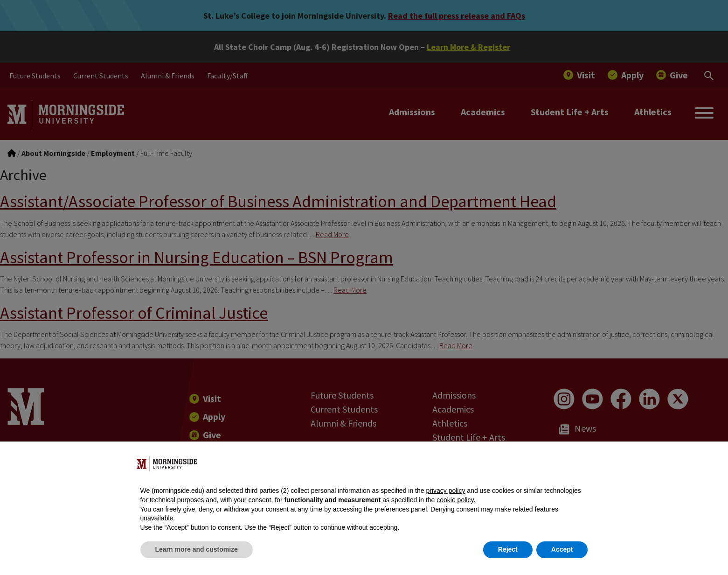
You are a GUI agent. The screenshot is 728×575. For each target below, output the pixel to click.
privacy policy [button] (445, 491)
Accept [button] (562, 549)
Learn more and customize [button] (197, 549)
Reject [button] (508, 549)
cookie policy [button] (455, 500)
